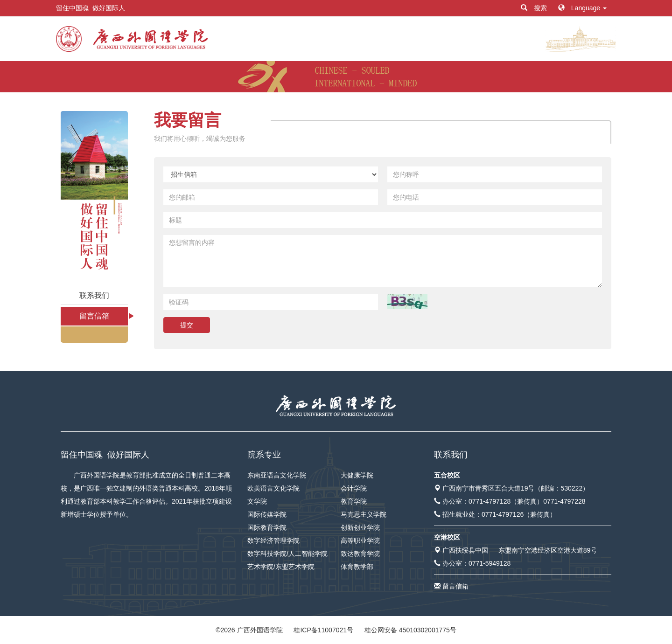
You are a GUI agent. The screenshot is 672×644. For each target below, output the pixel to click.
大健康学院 (357, 475)
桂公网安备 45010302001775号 (410, 630)
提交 (187, 325)
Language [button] (582, 8)
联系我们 (94, 295)
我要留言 (188, 120)
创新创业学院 (360, 527)
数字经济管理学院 (273, 540)
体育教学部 (357, 567)
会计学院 (354, 488)
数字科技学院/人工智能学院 (287, 554)
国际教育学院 (267, 527)
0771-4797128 (490, 501)
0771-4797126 (503, 514)
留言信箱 (94, 316)
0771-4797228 (564, 501)
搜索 (535, 8)
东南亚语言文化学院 (277, 475)
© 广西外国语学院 (249, 630)
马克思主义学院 (364, 514)
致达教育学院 (360, 554)
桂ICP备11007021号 (323, 630)
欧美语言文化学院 (273, 488)
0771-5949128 (490, 563)
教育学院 (354, 501)
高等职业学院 (360, 540)
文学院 (257, 501)
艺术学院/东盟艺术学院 (281, 567)
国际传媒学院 (267, 514)
